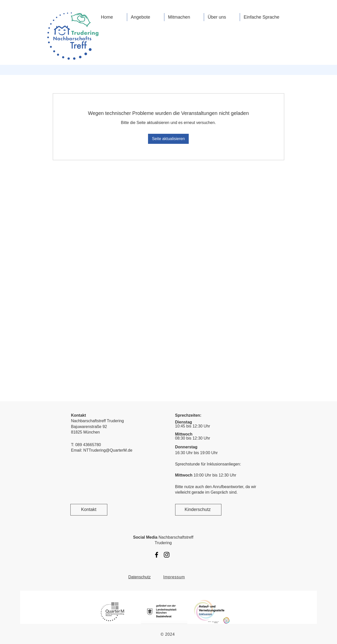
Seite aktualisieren (168, 139)
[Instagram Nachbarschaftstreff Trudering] (167, 555)
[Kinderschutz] (198, 510)
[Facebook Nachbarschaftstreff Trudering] (157, 555)
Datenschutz (140, 577)
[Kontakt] (89, 510)
